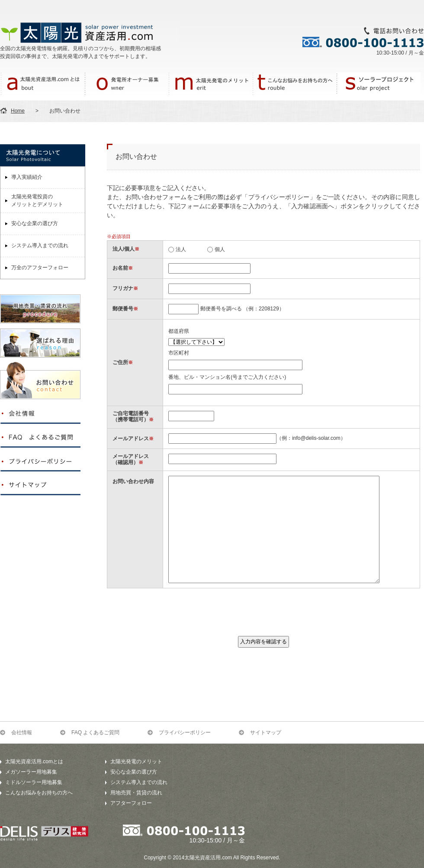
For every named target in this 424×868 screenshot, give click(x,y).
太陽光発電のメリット (136, 762)
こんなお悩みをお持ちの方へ (39, 793)
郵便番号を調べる (221, 309)
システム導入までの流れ (40, 245)
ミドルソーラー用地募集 (34, 782)
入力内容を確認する (263, 642)
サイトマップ (266, 732)
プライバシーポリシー (185, 732)
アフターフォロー (131, 803)
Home (18, 111)
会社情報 (22, 732)
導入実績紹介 (27, 177)
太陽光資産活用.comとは (34, 762)
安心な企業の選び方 (35, 223)
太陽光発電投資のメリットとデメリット (37, 200)
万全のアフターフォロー (40, 268)
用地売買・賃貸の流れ (136, 793)
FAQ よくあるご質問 (95, 732)
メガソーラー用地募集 (31, 772)
